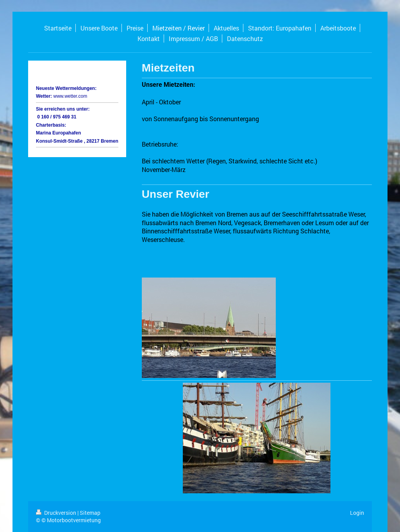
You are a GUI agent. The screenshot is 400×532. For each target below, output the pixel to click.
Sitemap (90, 513)
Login (357, 513)
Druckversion (57, 513)
